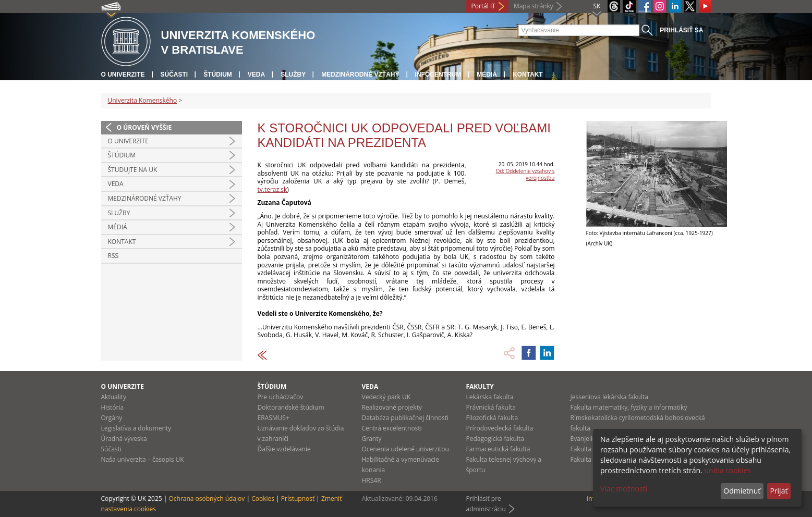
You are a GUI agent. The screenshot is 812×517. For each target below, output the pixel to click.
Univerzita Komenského (143, 100)
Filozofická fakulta (492, 418)
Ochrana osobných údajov (207, 498)
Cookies (263, 498)
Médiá (487, 75)
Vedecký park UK (386, 397)
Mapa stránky (534, 6)
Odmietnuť (742, 491)
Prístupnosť (298, 498)
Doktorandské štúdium (291, 407)
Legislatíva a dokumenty (136, 428)
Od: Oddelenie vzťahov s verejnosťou (525, 174)
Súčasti (174, 75)
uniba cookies (728, 470)
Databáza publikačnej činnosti (405, 418)
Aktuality (114, 397)
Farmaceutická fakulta (498, 449)
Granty (372, 439)
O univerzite (123, 75)
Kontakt (528, 75)
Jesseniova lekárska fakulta (609, 397)
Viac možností (624, 489)
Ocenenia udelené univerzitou (405, 449)
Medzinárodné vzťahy (360, 75)
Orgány (112, 418)
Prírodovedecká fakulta (500, 428)
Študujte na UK (133, 170)
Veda (256, 75)
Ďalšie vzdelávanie (284, 449)
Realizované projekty (392, 407)
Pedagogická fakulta (495, 439)
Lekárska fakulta (490, 397)
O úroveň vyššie (144, 127)
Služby (293, 75)
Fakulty (480, 386)
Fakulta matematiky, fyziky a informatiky (629, 407)
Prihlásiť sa (681, 30)
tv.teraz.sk (272, 189)
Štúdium (218, 75)
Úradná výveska (124, 439)
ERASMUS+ (274, 418)
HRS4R (372, 480)
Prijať (779, 491)
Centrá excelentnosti (392, 428)
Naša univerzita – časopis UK (143, 459)
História (113, 407)
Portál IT (483, 6)
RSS (113, 256)
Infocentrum (438, 75)
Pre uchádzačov (281, 397)
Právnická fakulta (491, 407)
